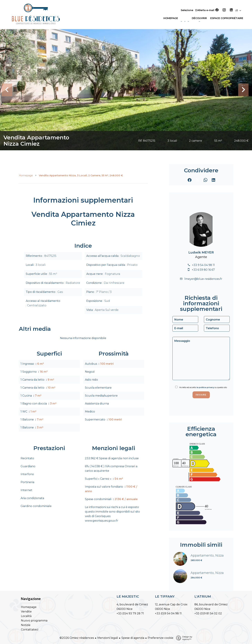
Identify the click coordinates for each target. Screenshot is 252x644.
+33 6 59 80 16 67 (203, 270)
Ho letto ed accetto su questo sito (203, 387)
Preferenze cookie (161, 638)
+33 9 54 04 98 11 (203, 265)
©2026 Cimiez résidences (77, 638)
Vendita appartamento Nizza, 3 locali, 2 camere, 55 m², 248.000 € (81, 175)
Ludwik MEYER (201, 252)
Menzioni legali (108, 638)
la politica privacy (205, 387)
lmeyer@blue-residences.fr (203, 279)
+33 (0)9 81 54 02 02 (208, 613)
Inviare (201, 395)
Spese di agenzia (133, 638)
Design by (183, 638)
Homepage (26, 175)
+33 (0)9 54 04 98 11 (168, 613)
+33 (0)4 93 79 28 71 (130, 613)
